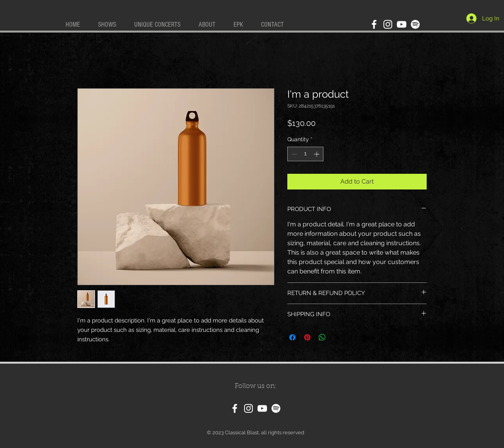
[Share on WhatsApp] (322, 337)
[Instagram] (388, 24)
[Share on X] (337, 337)
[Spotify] (415, 24)
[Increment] (317, 154)
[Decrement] (293, 154)
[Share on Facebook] (292, 337)
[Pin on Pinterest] (307, 337)
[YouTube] (402, 24)
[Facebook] (374, 24)
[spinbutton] (305, 154)
